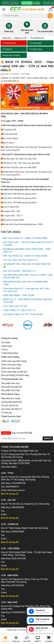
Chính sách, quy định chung (14, 361)
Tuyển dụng (7, 346)
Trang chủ (7, 38)
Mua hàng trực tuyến (11, 398)
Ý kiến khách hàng (9, 353)
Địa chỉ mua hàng (10, 3)
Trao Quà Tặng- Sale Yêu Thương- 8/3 (21, 260)
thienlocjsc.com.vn (16, 490)
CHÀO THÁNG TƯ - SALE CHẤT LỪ (19, 310)
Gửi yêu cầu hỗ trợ (10, 405)
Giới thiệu (5, 342)
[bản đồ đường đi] (10, 494)
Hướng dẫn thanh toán (12, 402)
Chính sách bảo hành (11, 368)
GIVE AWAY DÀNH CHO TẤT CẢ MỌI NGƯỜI (23, 314)
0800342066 (24, 461)
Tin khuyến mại (37, 38)
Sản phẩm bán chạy (10, 383)
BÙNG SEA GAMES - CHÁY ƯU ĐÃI (19, 295)
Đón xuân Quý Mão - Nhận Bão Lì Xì (19, 271)
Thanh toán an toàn (11, 416)
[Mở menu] (4, 9)
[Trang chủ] (27, 9)
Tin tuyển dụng (36, 49)
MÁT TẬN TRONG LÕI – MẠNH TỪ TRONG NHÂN (25, 238)
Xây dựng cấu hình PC (12, 409)
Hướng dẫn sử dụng (11, 55)
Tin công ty (7, 49)
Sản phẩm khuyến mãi (11, 387)
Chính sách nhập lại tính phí (14, 372)
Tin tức (4, 350)
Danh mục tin (20, 38)
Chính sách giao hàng (11, 365)
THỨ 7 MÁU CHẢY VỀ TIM (15, 306)
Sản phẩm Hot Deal (10, 390)
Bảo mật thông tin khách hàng (15, 375)
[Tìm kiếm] (50, 16)
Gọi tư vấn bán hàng (31, 3)
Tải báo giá (6, 413)
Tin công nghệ (35, 43)
